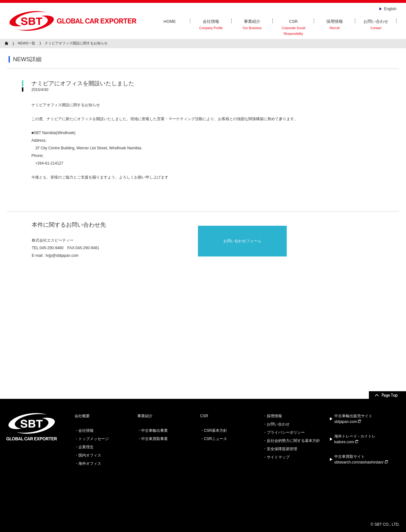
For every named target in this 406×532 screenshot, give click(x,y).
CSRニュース (216, 439)
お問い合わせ (376, 25)
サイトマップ (278, 457)
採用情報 (335, 25)
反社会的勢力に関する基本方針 (293, 441)
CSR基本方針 (216, 431)
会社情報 (211, 25)
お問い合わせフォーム (242, 241)
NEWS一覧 (26, 43)
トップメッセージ (94, 439)
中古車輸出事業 (154, 431)
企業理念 (86, 447)
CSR (293, 28)
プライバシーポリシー (286, 432)
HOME (170, 21)
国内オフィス (90, 455)
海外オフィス (90, 464)
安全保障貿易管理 (282, 449)
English (390, 9)
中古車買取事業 (154, 439)
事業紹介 (252, 25)
